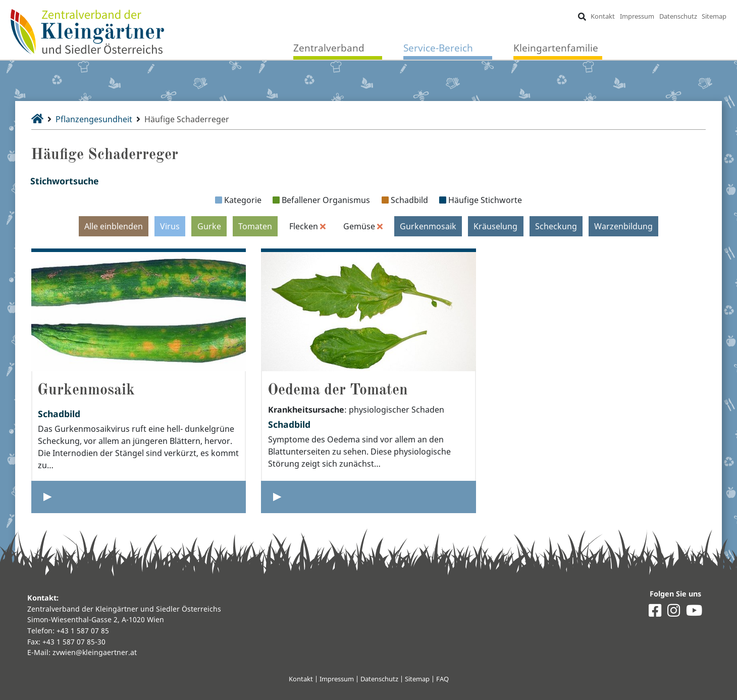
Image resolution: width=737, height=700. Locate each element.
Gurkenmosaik (428, 226)
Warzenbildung (623, 226)
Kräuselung (495, 226)
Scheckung (556, 226)
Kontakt (603, 16)
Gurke (209, 226)
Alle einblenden (114, 226)
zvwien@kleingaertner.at (95, 652)
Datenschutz (678, 16)
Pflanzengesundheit (94, 119)
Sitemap (714, 16)
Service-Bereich (438, 48)
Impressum (637, 16)
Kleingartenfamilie (556, 48)
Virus (170, 226)
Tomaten (255, 226)
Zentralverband (329, 48)
